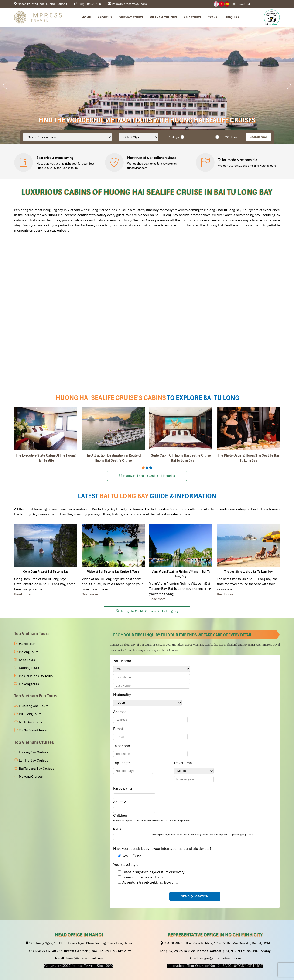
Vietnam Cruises (163, 17)
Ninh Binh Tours (31, 722)
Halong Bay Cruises (33, 752)
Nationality (123, 695)
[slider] (182, 137)
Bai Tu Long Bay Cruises (36, 769)
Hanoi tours (28, 644)
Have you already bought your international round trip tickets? (162, 849)
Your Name (123, 661)
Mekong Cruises (31, 776)
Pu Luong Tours (30, 714)
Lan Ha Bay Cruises (33, 760)
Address (120, 712)
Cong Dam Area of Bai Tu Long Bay (46, 571)
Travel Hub (244, 4)
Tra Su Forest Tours (33, 730)
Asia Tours (192, 17)
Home (86, 17)
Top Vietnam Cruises (34, 742)
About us (105, 17)
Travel (214, 17)
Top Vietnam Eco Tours (36, 696)
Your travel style (126, 865)
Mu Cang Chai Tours (34, 706)
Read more (22, 594)
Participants (124, 788)
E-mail (119, 729)
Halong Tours (29, 652)
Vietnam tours (131, 17)
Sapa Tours (27, 660)
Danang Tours (29, 668)
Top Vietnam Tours (32, 634)
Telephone (122, 746)
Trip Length (123, 763)
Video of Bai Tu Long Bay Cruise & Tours (113, 571)
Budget (117, 829)
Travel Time (184, 763)
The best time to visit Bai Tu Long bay (248, 571)
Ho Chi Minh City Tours (36, 676)
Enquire (233, 17)
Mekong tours (29, 684)
